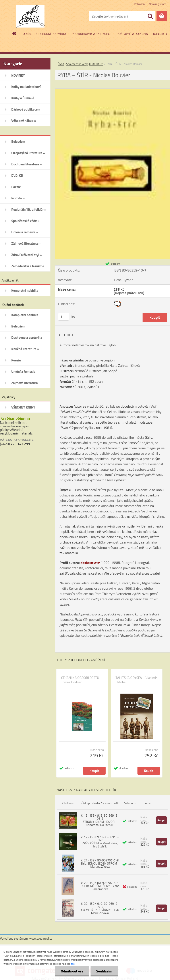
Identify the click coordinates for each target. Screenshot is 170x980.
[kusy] (64, 317)
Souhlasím (104, 971)
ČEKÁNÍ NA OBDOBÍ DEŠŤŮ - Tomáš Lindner (81, 680)
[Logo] (30, 16)
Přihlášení (140, 4)
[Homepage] (14, 34)
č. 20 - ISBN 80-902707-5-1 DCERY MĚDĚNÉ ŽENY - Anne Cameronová (100, 886)
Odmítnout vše (72, 971)
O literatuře (96, 64)
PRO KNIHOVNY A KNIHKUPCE (92, 34)
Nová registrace (158, 4)
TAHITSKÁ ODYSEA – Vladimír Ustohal (136, 680)
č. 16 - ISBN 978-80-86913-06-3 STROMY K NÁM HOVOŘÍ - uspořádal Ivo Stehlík (100, 820)
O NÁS (27, 34)
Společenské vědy (77, 64)
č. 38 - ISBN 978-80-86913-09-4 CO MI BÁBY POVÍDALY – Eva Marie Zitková (100, 908)
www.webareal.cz (41, 938)
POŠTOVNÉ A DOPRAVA (132, 34)
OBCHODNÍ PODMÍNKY (51, 34)
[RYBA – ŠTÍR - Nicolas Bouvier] (112, 90)
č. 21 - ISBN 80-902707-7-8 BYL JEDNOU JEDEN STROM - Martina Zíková (100, 863)
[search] (150, 16)
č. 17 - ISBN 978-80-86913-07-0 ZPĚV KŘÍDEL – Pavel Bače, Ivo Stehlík (100, 842)
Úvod (61, 64)
